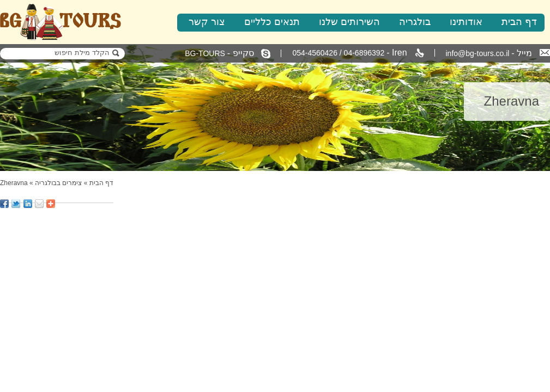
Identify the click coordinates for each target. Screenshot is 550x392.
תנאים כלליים (272, 22)
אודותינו (466, 22)
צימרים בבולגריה (58, 183)
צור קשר (207, 22)
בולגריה (415, 22)
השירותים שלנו (349, 22)
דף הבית (519, 22)
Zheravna (14, 183)
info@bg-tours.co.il (498, 53)
